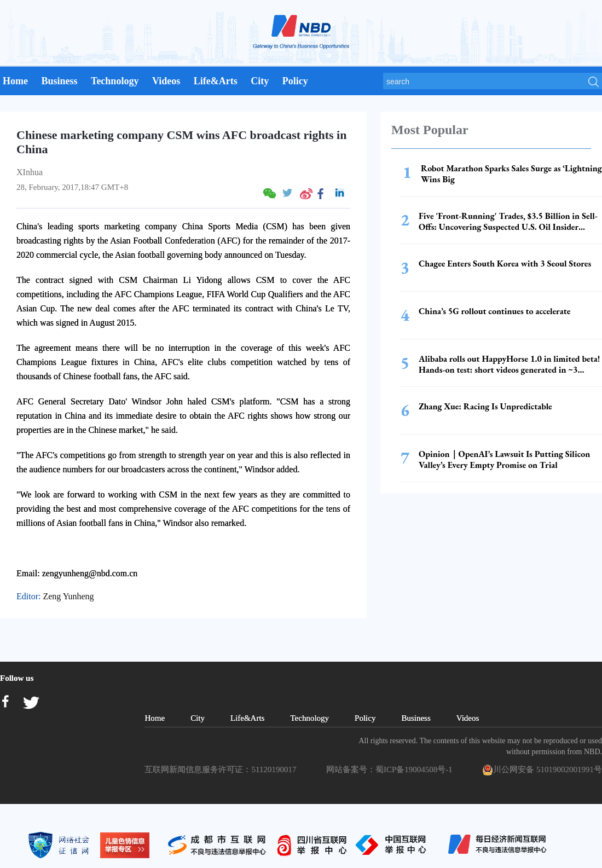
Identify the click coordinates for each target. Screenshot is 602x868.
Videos (166, 81)
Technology (115, 81)
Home (15, 81)
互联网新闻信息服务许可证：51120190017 (222, 769)
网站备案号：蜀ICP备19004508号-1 (391, 769)
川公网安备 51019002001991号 (542, 770)
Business (59, 81)
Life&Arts (216, 81)
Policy (295, 81)
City (260, 81)
